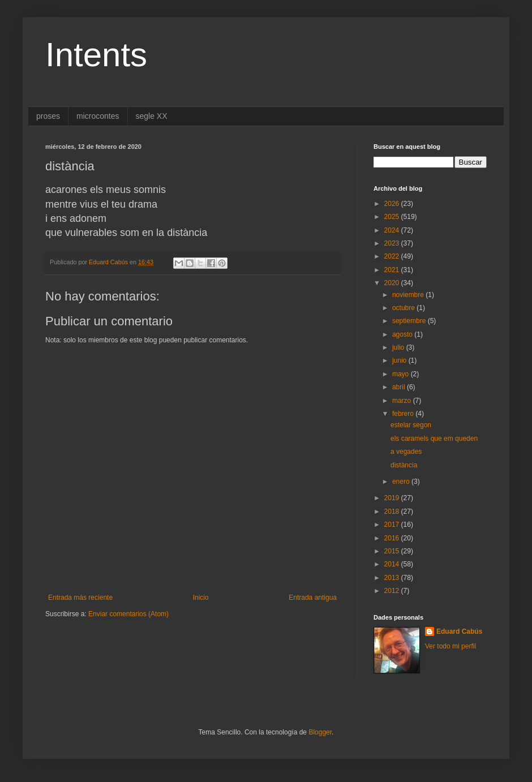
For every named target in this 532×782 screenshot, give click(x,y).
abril (400, 387)
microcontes (98, 116)
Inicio (201, 598)
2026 (393, 204)
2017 (393, 525)
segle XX (152, 116)
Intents (96, 55)
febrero (404, 414)
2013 (393, 578)
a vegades (406, 452)
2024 (393, 230)
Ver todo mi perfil (451, 646)
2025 (393, 217)
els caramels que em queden (434, 439)
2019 (393, 498)
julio (399, 347)
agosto (403, 334)
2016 (393, 538)
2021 (393, 270)
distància (404, 465)
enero (402, 482)
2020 (393, 283)
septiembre (410, 321)
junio (400, 360)
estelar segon (411, 425)
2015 (393, 551)
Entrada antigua (313, 598)
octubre (404, 308)
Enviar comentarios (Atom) (128, 614)
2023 (393, 243)
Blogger (320, 732)
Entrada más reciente (80, 598)
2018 (393, 512)
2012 (393, 591)
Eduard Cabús (459, 631)
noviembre (409, 295)
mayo (402, 374)
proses (48, 116)
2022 (393, 256)
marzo (403, 401)
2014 (393, 564)
